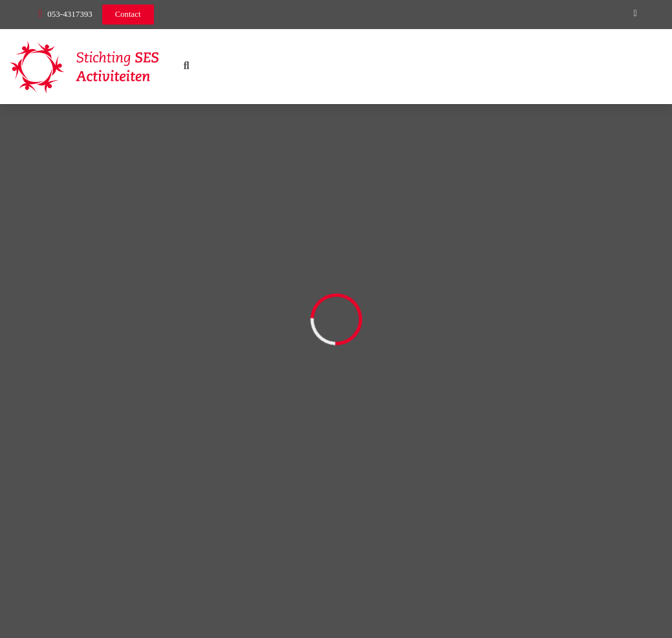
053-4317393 (70, 14)
